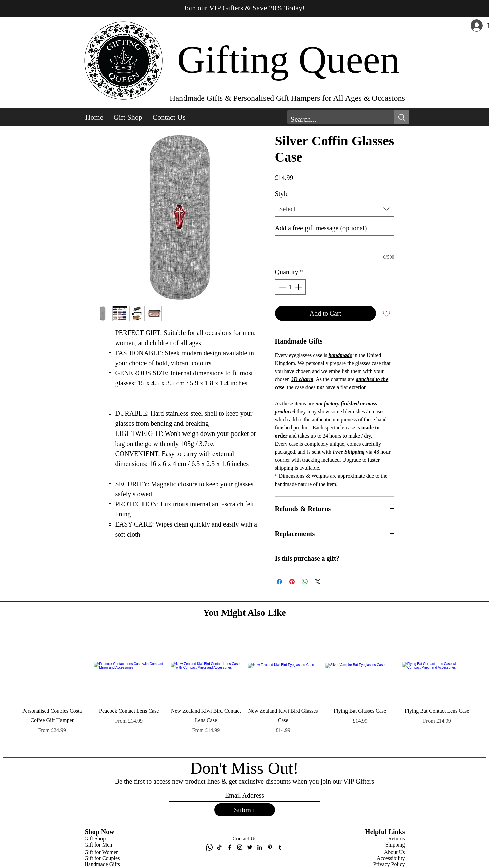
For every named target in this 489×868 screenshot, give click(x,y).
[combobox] (335, 209)
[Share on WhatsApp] (305, 582)
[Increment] (299, 287)
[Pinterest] (270, 847)
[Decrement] (282, 287)
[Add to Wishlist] (386, 313)
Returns (397, 839)
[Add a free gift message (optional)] (335, 243)
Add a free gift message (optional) (321, 228)
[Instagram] (240, 847)
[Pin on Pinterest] (292, 582)
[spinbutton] (290, 287)
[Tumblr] (280, 847)
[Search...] (335, 119)
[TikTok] (219, 847)
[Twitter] (250, 847)
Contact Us (245, 839)
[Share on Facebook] (279, 582)
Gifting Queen (288, 60)
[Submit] (245, 810)
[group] (245, 691)
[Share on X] (318, 582)
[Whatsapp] (209, 847)
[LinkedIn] (260, 847)
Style (282, 194)
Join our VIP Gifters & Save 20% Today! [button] (244, 8)
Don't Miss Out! (245, 768)
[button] (128, 117)
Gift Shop (95, 839)
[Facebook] (230, 847)
